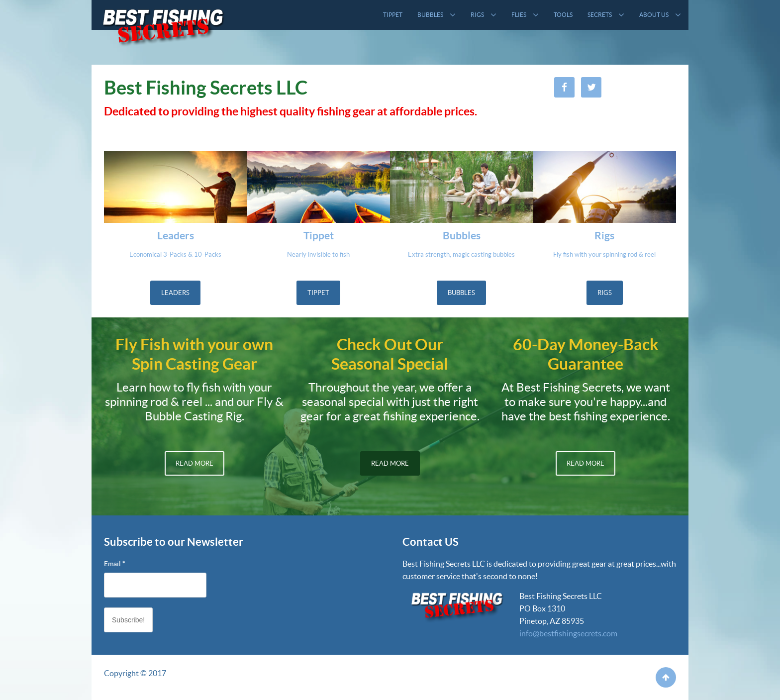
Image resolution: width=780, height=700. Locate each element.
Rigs (605, 293)
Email (115, 564)
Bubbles (461, 293)
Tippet (318, 293)
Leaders (175, 293)
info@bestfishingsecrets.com (568, 633)
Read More (195, 463)
